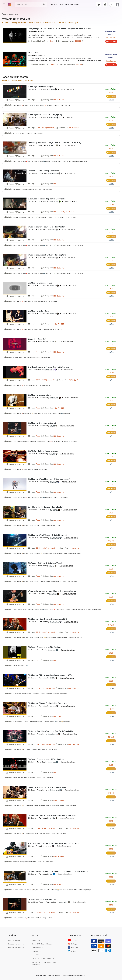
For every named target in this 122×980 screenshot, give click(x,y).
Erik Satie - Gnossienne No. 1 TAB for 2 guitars (46, 759)
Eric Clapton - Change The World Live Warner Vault (48, 703)
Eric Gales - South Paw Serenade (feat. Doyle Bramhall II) (50, 731)
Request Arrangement (16, 940)
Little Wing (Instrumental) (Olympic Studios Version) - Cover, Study (54, 143)
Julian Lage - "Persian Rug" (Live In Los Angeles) (47, 199)
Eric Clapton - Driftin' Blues (39, 311)
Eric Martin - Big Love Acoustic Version (43, 451)
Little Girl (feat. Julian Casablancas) (42, 899)
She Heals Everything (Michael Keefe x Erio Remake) (49, 367)
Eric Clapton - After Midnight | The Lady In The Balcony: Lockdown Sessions (58, 871)
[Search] (44, 4)
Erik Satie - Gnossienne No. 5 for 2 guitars (44, 647)
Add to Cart (111, 96)
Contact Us (36, 940)
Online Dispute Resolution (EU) (43, 958)
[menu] (4, 4)
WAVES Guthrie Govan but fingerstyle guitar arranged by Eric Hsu (54, 843)
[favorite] (99, 4)
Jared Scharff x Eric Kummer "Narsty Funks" (45, 507)
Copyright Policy (38, 947)
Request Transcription (16, 944)
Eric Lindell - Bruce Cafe (37, 339)
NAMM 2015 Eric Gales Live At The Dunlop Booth (47, 787)
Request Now (111, 41)
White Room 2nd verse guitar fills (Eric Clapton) (47, 227)
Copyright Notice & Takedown (42, 944)
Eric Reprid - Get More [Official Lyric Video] (45, 563)
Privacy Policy (37, 951)
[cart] (105, 4)
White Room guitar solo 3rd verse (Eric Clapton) (47, 255)
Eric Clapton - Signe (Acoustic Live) (42, 423)
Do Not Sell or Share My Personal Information (44, 963)
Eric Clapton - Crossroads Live (40, 283)
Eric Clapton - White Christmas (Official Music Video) (49, 479)
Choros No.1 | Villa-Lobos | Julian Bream (44, 171)
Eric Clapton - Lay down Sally (39, 395)
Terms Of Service (38, 955)
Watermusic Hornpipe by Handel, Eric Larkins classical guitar (52, 591)
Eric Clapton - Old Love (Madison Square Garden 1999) (50, 675)
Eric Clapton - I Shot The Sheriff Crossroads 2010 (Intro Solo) (52, 815)
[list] (112, 4)
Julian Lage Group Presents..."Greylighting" (45, 115)
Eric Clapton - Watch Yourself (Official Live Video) (47, 535)
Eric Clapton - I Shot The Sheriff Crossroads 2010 (48, 619)
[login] (118, 4)
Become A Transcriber (16, 947)
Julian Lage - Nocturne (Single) (40, 87)
